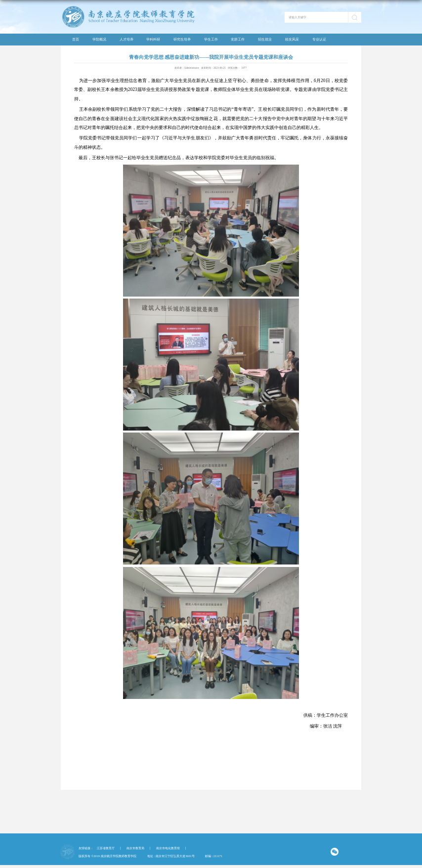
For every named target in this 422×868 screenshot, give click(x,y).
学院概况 (99, 40)
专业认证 (319, 40)
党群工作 (238, 40)
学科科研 (153, 40)
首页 (76, 40)
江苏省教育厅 (106, 848)
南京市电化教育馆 (168, 848)
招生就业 (265, 40)
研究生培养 (182, 40)
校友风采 (292, 40)
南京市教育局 (135, 848)
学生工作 (211, 40)
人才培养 (127, 40)
